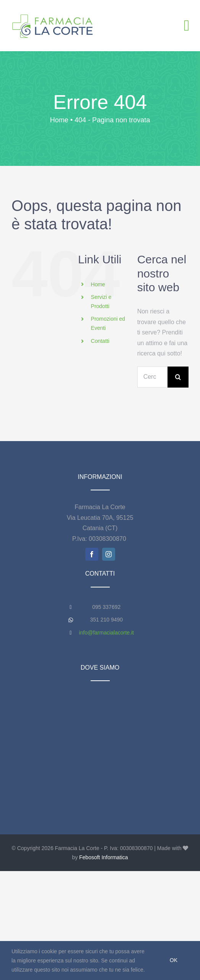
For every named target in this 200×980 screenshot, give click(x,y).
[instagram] (109, 554)
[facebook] (92, 554)
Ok (174, 960)
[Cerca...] (152, 377)
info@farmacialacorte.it (107, 633)
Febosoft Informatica (104, 857)
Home (98, 284)
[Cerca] (178, 377)
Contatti (100, 341)
